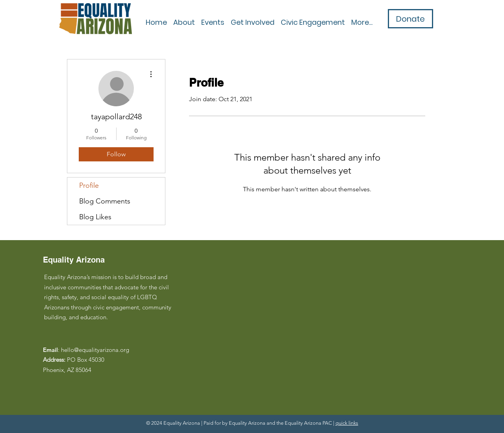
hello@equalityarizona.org (95, 350)
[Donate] (410, 19)
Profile (89, 185)
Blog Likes (95, 217)
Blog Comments (105, 201)
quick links (347, 423)
